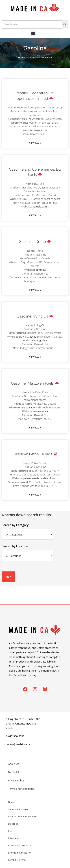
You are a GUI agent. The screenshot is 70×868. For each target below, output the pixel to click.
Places (12, 831)
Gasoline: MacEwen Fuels (35, 383)
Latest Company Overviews (23, 816)
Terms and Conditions (21, 789)
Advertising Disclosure (20, 845)
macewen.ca (41, 411)
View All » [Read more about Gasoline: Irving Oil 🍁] (35, 357)
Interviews (14, 838)
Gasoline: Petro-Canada (35, 454)
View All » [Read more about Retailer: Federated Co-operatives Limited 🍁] (35, 143)
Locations (32, 407)
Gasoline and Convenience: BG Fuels (35, 172)
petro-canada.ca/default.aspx (41, 478)
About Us (14, 764)
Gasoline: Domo (35, 241)
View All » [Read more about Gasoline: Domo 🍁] (35, 290)
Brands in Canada (19, 853)
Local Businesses (17, 860)
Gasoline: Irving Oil (35, 316)
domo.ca (41, 270)
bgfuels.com (40, 206)
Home (22, 57)
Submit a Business (18, 809)
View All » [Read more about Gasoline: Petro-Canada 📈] (35, 495)
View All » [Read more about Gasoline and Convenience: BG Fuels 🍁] (35, 215)
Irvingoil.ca (41, 340)
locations (35, 337)
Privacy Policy (16, 780)
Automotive (34, 57)
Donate (12, 802)
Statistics (13, 824)
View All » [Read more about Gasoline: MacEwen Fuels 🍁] (35, 428)
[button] (33, 33)
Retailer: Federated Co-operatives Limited (35, 96)
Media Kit (14, 772)
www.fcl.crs (41, 130)
